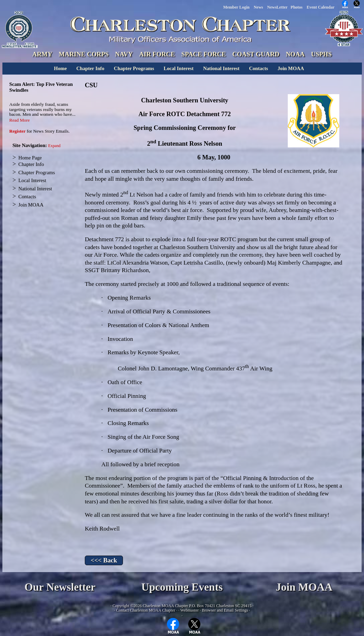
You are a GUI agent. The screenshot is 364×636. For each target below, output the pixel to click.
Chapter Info (90, 68)
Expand (54, 146)
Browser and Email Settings (225, 610)
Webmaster (190, 610)
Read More (20, 120)
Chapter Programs (134, 68)
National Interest (221, 68)
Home (60, 68)
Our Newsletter (60, 587)
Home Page (30, 158)
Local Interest (178, 68)
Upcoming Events (182, 587)
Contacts (258, 68)
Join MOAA (291, 68)
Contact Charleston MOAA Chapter (146, 610)
